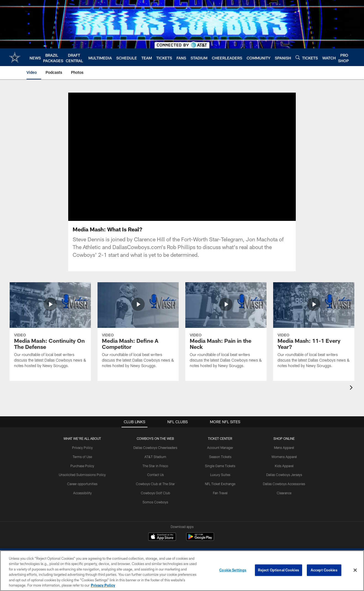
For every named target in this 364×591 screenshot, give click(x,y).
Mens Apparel (284, 448)
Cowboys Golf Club (155, 493)
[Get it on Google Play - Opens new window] (200, 539)
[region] (182, 571)
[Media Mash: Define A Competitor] (138, 329)
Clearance (284, 493)
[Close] (355, 570)
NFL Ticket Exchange (220, 484)
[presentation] (352, 388)
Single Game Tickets (220, 466)
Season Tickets (220, 457)
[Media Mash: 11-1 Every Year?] (314, 329)
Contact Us (155, 475)
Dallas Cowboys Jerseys (284, 475)
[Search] (298, 57)
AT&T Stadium (155, 457)
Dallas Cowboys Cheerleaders (155, 448)
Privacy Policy (82, 448)
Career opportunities (82, 484)
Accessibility (82, 493)
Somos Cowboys (155, 502)
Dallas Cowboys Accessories (284, 484)
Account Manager (220, 448)
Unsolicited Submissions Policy (82, 475)
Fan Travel (220, 493)
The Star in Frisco (155, 466)
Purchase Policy (82, 466)
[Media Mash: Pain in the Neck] (226, 329)
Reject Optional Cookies (279, 570)
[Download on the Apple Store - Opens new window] (162, 537)
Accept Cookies (324, 570)
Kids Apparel (284, 466)
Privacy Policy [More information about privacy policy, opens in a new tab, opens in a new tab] (103, 585)
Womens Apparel (284, 457)
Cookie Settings (233, 570)
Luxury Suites (220, 475)
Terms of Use (82, 457)
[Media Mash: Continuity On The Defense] (50, 329)
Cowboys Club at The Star (155, 484)
